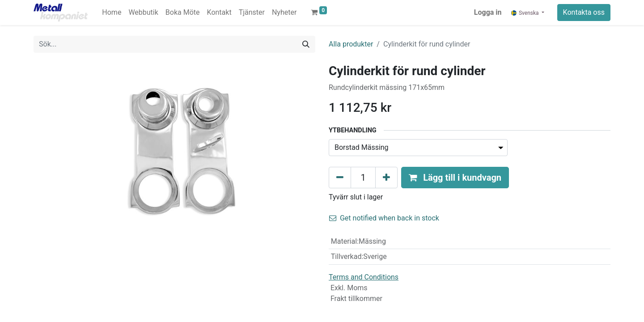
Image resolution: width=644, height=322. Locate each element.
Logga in (488, 12)
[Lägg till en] (386, 178)
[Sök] (306, 44)
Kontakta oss (584, 12)
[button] (455, 178)
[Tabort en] (340, 178)
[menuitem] (112, 13)
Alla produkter (351, 44)
